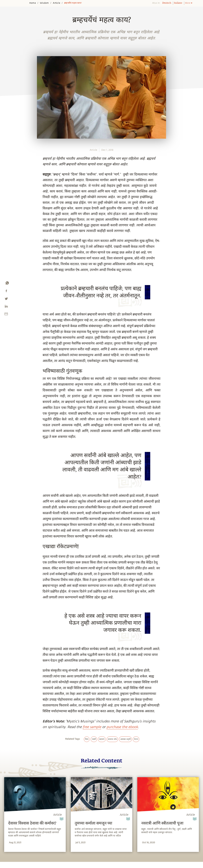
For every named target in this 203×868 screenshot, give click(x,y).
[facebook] (6, 292)
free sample (92, 727)
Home (33, 3)
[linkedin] (6, 307)
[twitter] (6, 299)
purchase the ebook (122, 727)
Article (56, 3)
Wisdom (44, 3)
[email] (6, 315)
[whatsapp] (7, 284)
